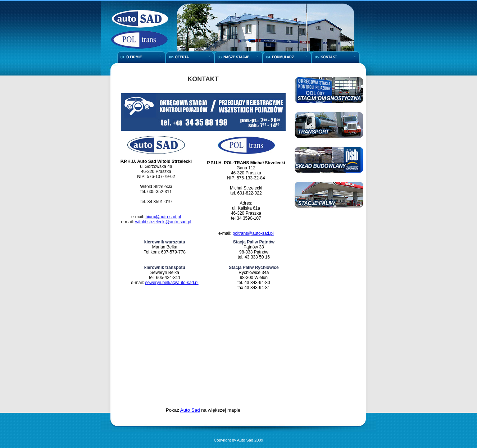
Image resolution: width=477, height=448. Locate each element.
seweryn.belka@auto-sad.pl (172, 283)
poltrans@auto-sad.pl (253, 233)
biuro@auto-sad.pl (163, 217)
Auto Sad (190, 410)
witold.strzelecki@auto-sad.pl (163, 222)
